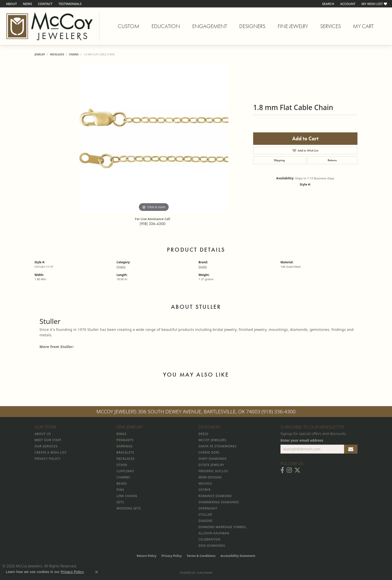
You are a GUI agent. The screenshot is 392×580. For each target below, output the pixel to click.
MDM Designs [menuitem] (210, 477)
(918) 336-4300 (153, 224)
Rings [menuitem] (121, 434)
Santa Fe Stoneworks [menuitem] (217, 446)
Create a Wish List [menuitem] (51, 452)
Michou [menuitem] (205, 483)
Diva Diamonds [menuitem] (212, 546)
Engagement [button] (210, 26)
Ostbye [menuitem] (205, 490)
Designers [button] (252, 26)
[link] (11, 4)
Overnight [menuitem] (208, 508)
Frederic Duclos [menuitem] (213, 471)
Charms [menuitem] (123, 477)
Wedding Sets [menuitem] (129, 508)
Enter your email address (302, 440)
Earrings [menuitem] (125, 446)
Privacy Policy (172, 556)
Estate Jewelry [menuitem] (211, 465)
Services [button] (331, 26)
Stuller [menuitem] (205, 515)
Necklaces (57, 54)
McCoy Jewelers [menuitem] (212, 440)
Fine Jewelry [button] (293, 26)
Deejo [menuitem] (203, 434)
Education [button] (166, 26)
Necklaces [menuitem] (126, 459)
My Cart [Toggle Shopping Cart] (363, 26)
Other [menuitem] (122, 465)
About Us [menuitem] (43, 434)
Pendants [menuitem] (125, 440)
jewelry (40, 54)
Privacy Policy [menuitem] (47, 459)
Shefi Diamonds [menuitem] (213, 459)
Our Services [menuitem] (46, 446)
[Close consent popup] (97, 572)
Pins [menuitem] (120, 490)
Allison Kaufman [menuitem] (214, 533)
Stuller (203, 267)
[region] (154, 138)
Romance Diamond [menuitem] (215, 496)
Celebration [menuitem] (209, 539)
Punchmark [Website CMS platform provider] (205, 573)
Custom (129, 26)
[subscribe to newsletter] (351, 449)
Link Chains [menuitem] (127, 496)
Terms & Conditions (201, 556)
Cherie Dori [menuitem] (209, 452)
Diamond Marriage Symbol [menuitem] (223, 527)
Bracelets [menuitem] (125, 452)
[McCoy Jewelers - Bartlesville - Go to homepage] (50, 26)
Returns (332, 160)
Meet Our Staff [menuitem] (48, 440)
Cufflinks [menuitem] (125, 471)
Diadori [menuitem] (205, 521)
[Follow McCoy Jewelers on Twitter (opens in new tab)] (297, 470)
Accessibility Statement (238, 556)
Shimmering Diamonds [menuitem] (219, 502)
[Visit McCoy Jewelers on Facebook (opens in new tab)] (282, 470)
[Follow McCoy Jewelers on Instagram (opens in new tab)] (289, 470)
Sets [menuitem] (120, 502)
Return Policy (147, 556)
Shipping (279, 160)
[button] (328, 4)
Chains (74, 54)
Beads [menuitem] (122, 483)
